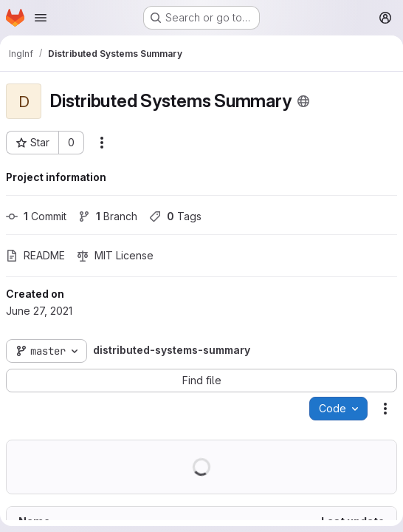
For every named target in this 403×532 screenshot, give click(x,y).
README (35, 255)
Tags (175, 216)
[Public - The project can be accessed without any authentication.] (303, 101)
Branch (108, 216)
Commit (36, 216)
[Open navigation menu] (41, 18)
